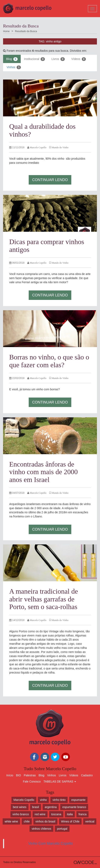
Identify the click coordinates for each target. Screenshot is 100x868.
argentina (51, 807)
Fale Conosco (32, 781)
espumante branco (74, 807)
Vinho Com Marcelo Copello (51, 843)
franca (82, 814)
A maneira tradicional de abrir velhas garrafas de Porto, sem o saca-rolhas (44, 599)
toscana (56, 814)
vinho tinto (59, 800)
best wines (20, 807)
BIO (18, 775)
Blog (12, 59)
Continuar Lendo (50, 180)
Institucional (35, 59)
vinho (43, 800)
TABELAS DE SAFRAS (60, 781)
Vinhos (14, 67)
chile (27, 821)
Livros (58, 59)
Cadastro (87, 775)
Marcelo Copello (24, 800)
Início (10, 775)
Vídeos (79, 59)
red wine (40, 814)
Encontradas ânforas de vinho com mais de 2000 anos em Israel (43, 472)
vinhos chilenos (41, 829)
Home (6, 31)
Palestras (30, 775)
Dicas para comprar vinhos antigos (47, 246)
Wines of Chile (70, 821)
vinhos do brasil (45, 821)
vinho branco (21, 814)
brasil (36, 807)
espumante (78, 800)
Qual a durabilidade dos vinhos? (42, 130)
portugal (62, 829)
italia (70, 814)
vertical (90, 821)
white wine (11, 821)
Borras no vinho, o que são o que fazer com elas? (49, 361)
